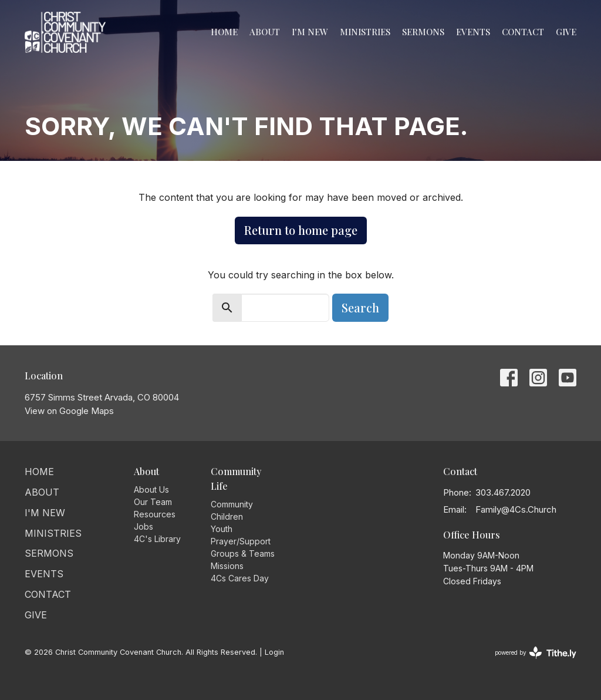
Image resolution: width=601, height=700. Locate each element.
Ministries (365, 32)
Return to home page (301, 230)
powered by (536, 653)
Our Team (153, 502)
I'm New (310, 32)
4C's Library (157, 539)
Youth (222, 529)
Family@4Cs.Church (516, 509)
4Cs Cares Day (240, 578)
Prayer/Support (241, 541)
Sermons (423, 32)
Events (473, 32)
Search (360, 307)
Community (232, 504)
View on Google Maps (69, 411)
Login (274, 652)
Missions (227, 566)
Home (224, 32)
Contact (523, 32)
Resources (155, 514)
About (265, 32)
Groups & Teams (243, 553)
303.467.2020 (503, 492)
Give (566, 32)
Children (227, 516)
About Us (151, 489)
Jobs (144, 526)
